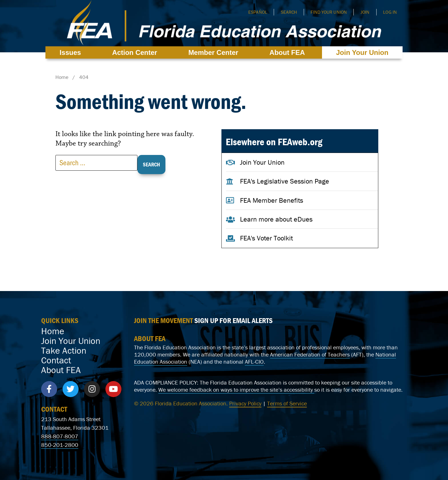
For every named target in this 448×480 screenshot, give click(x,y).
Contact (56, 360)
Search (289, 12)
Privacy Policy (245, 403)
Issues (72, 52)
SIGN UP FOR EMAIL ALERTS (233, 320)
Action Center (136, 52)
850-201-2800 (60, 445)
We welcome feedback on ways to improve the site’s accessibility (236, 390)
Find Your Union (329, 12)
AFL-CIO (254, 362)
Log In (390, 12)
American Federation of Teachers (310, 354)
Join (365, 12)
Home (53, 331)
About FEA (289, 52)
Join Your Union (362, 52)
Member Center (215, 52)
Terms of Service (287, 403)
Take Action (64, 350)
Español (258, 12)
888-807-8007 (60, 436)
